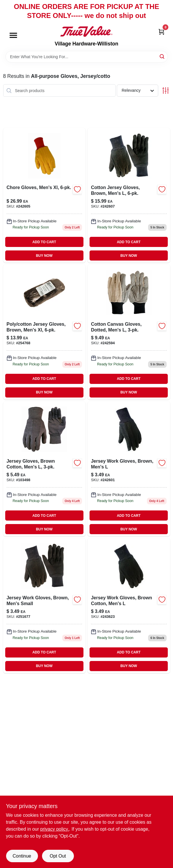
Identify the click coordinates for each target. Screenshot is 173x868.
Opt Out (58, 856)
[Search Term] (87, 57)
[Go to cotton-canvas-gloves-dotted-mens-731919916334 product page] (129, 332)
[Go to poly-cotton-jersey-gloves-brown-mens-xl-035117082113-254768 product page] (44, 332)
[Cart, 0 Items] (161, 31)
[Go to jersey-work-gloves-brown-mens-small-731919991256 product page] (44, 606)
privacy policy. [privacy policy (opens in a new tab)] (55, 829)
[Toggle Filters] (166, 90)
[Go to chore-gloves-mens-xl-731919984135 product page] (44, 195)
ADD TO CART (44, 242)
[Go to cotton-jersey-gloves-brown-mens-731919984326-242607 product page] (129, 195)
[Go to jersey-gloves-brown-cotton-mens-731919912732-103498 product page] (44, 469)
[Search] (162, 56)
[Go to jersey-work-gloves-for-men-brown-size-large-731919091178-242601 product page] (129, 469)
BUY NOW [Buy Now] (44, 256)
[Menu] (13, 36)
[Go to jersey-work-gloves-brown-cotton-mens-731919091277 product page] (129, 606)
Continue (22, 856)
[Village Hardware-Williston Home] (86, 31)
